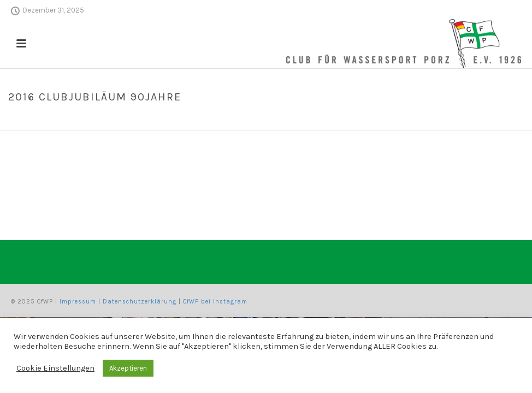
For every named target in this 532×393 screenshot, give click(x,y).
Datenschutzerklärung (140, 302)
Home (402, 120)
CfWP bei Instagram (215, 302)
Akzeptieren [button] (128, 368)
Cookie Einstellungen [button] (55, 368)
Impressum (78, 302)
